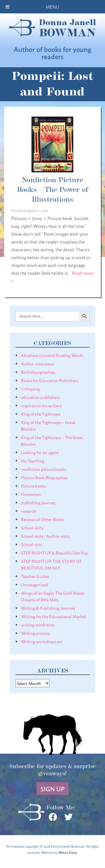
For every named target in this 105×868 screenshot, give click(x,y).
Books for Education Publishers (50, 380)
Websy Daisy (68, 852)
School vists (31, 544)
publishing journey (38, 502)
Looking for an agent (40, 452)
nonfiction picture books (43, 469)
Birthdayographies (38, 372)
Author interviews (37, 363)
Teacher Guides (35, 576)
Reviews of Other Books (42, 519)
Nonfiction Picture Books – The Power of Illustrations (52, 189)
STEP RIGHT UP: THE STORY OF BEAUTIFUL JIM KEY (51, 564)
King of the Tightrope (41, 414)
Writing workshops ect (42, 641)
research (29, 511)
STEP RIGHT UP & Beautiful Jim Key (54, 553)
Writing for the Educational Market (53, 616)
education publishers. (41, 397)
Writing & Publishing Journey (48, 608)
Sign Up (52, 789)
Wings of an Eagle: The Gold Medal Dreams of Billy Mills (53, 596)
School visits (32, 527)
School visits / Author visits (45, 536)
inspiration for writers (41, 405)
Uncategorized (34, 584)
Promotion (31, 494)
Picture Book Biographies (44, 477)
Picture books (33, 486)
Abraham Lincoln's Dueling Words (52, 355)
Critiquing (30, 389)
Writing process (35, 633)
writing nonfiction (38, 625)
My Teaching (33, 460)
